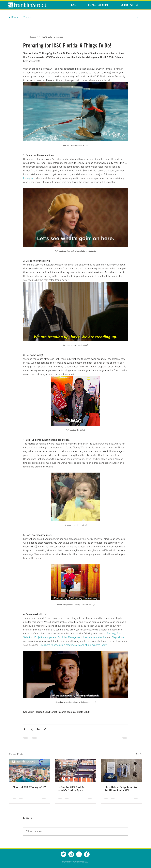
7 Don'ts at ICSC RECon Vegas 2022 (29, 787)
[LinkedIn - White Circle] (79, 854)
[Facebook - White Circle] (87, 854)
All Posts (13, 17)
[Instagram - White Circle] (71, 854)
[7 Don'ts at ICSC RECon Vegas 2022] (30, 771)
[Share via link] (45, 729)
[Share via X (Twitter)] (31, 729)
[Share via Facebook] (25, 729)
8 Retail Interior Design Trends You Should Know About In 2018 (121, 789)
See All (139, 754)
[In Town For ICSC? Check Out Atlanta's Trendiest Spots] (75, 771)
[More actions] (126, 37)
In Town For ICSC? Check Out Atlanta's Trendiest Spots (72, 789)
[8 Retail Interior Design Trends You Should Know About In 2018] (121, 771)
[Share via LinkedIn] (38, 729)
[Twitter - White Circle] (63, 854)
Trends (27, 17)
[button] (138, 18)
